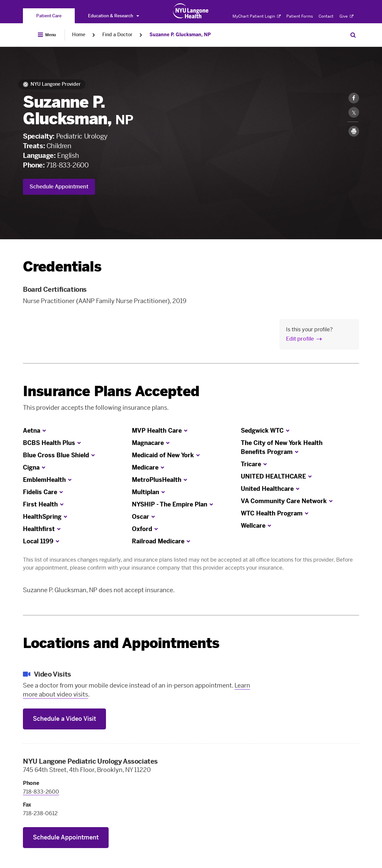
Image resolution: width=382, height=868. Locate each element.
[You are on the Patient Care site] (49, 16)
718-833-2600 (67, 165)
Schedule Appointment (59, 187)
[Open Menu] (47, 35)
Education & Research (113, 16)
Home (79, 35)
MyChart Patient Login (257, 16)
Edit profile (300, 339)
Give (346, 16)
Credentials (62, 267)
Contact (326, 16)
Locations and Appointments (121, 643)
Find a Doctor (117, 35)
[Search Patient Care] (353, 35)
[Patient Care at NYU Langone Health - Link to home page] (191, 11)
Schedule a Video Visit (64, 719)
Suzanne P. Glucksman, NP (180, 35)
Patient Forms (300, 16)
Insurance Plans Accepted (111, 391)
